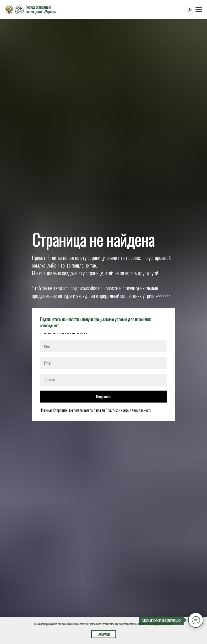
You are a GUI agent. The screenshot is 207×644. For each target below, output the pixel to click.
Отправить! (104, 397)
